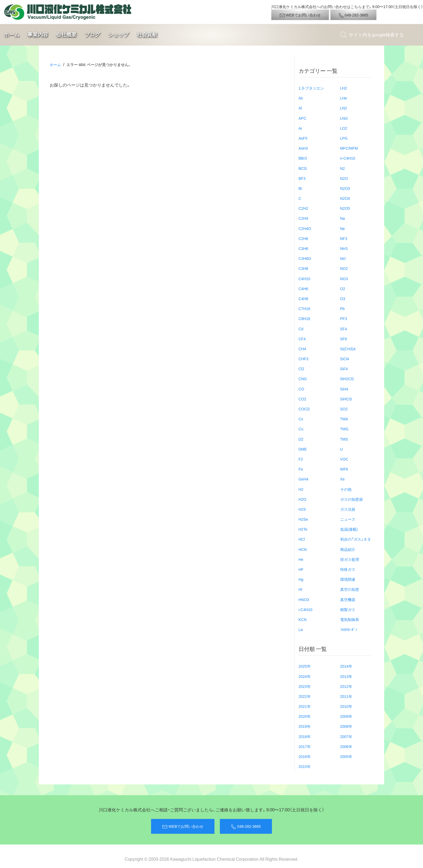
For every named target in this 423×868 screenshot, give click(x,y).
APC (303, 118)
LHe (344, 98)
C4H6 (303, 289)
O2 (343, 289)
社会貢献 (147, 35)
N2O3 (345, 188)
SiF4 (344, 369)
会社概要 (66, 35)
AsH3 (303, 148)
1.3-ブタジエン (311, 88)
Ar (301, 128)
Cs (301, 419)
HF (301, 569)
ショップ (118, 35)
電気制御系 (350, 619)
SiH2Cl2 (347, 379)
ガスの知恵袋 (352, 499)
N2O (344, 178)
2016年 (305, 756)
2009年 (346, 716)
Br (301, 188)
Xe (342, 479)
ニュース (348, 519)
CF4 (302, 339)
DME (303, 449)
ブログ (92, 35)
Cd (301, 329)
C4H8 (303, 299)
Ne (343, 228)
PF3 (344, 318)
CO (301, 389)
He (301, 559)
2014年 (346, 666)
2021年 (305, 706)
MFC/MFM (349, 148)
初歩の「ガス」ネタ (356, 539)
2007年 (346, 736)
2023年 (305, 686)
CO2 (303, 399)
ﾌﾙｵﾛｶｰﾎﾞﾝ (349, 629)
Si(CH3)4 (348, 349)
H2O (303, 499)
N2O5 (345, 208)
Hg (301, 579)
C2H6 (303, 238)
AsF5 (303, 138)
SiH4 (344, 389)
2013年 (346, 676)
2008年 (346, 726)
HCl (302, 539)
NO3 (344, 279)
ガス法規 (348, 509)
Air (301, 98)
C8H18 (305, 318)
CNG (303, 379)
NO (343, 258)
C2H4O (305, 228)
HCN (303, 549)
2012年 (346, 686)
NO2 (344, 268)
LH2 (344, 88)
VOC (344, 459)
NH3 (344, 248)
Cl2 (301, 369)
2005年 (346, 756)
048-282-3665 (353, 15)
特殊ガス (348, 569)
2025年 (305, 666)
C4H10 (305, 279)
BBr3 (303, 158)
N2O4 (345, 198)
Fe (301, 469)
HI (301, 589)
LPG (344, 138)
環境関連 (348, 579)
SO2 (344, 409)
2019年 (305, 726)
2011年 (346, 696)
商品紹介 (348, 549)
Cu (301, 429)
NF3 (344, 238)
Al (300, 108)
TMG (344, 429)
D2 (301, 439)
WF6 (344, 469)
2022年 (305, 696)
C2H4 (303, 218)
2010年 (346, 706)
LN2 (344, 108)
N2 (343, 168)
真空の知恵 (350, 589)
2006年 (346, 746)
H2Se (303, 519)
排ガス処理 (350, 559)
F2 (301, 459)
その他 (346, 489)
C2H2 (303, 208)
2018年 (305, 736)
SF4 (344, 329)
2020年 (305, 716)
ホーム (12, 35)
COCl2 (304, 409)
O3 (343, 299)
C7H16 (305, 308)
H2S (302, 509)
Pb (342, 308)
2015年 (305, 766)
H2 (301, 489)
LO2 (344, 128)
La (301, 629)
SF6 (344, 339)
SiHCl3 (346, 399)
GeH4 (304, 479)
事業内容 (38, 35)
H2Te (303, 529)
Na (343, 218)
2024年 (305, 676)
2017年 (305, 746)
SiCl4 (345, 359)
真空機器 (348, 599)
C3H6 (303, 248)
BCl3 (303, 168)
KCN (303, 619)
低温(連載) (349, 529)
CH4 (302, 349)
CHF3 (304, 359)
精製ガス (348, 609)
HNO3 (304, 599)
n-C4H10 (348, 158)
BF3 (302, 178)
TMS (344, 439)
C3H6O (305, 258)
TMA (344, 419)
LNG (344, 118)
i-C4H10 (306, 609)
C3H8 (303, 268)
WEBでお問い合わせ (300, 15)
